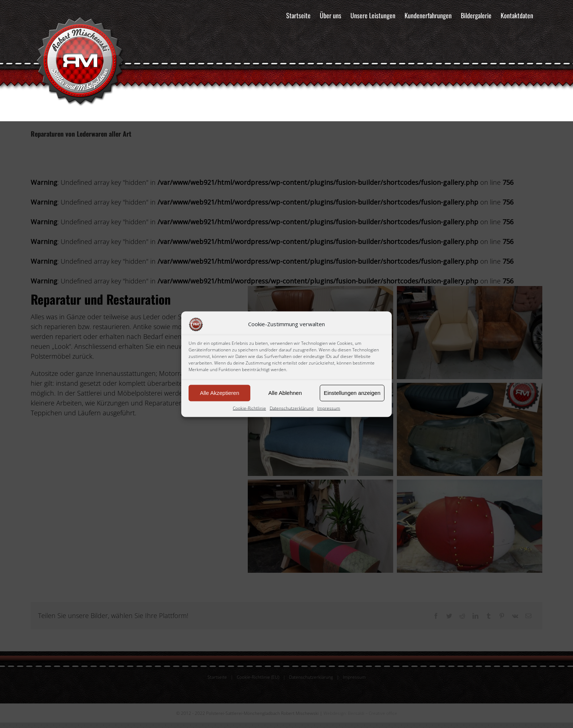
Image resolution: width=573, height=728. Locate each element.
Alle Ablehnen (285, 393)
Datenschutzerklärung (292, 408)
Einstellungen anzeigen (352, 393)
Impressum (329, 408)
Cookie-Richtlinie (249, 408)
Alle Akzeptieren (220, 393)
